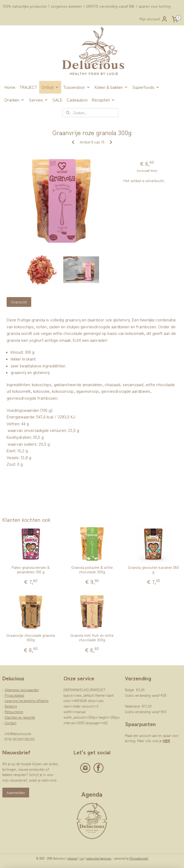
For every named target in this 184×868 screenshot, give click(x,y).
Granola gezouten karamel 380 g (153, 570)
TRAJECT (28, 87)
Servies (39, 100)
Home (10, 87)
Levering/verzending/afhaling (27, 701)
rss (82, 858)
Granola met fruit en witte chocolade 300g (92, 638)
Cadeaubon (77, 100)
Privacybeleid (14, 695)
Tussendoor (77, 87)
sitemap (72, 858)
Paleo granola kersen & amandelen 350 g (31, 570)
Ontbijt (50, 87)
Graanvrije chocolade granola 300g (31, 638)
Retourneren (14, 712)
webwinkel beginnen (99, 858)
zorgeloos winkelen (66, 6)
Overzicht (19, 302)
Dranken (15, 100)
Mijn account (154, 19)
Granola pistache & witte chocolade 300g (92, 570)
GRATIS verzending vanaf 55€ (110, 6)
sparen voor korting (154, 6)
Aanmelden (16, 792)
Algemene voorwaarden (22, 690)
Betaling (11, 706)
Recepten (104, 100)
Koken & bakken (111, 87)
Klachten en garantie (20, 717)
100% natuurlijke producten (25, 6)
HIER (166, 741)
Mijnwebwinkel (139, 858)
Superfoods (146, 87)
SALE (57, 100)
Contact (11, 723)
